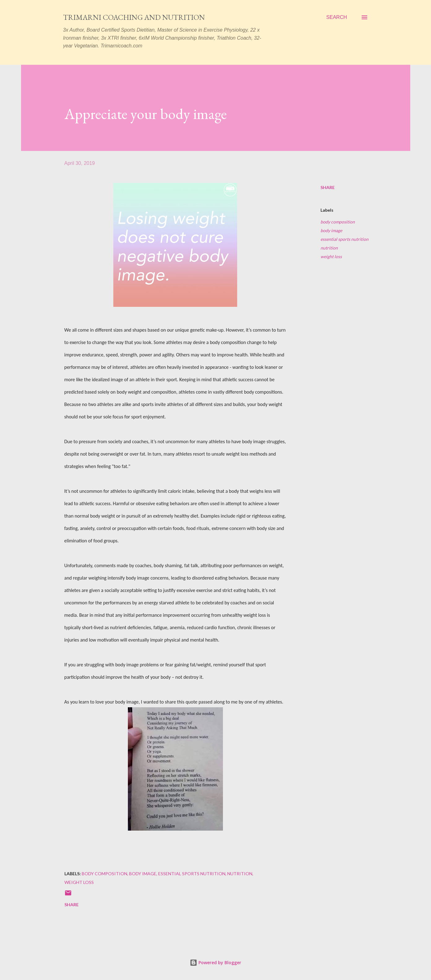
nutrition (329, 248)
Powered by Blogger (215, 962)
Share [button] (328, 187)
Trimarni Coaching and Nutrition (134, 17)
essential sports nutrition (344, 239)
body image (331, 230)
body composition (338, 222)
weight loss (331, 256)
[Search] (337, 17)
